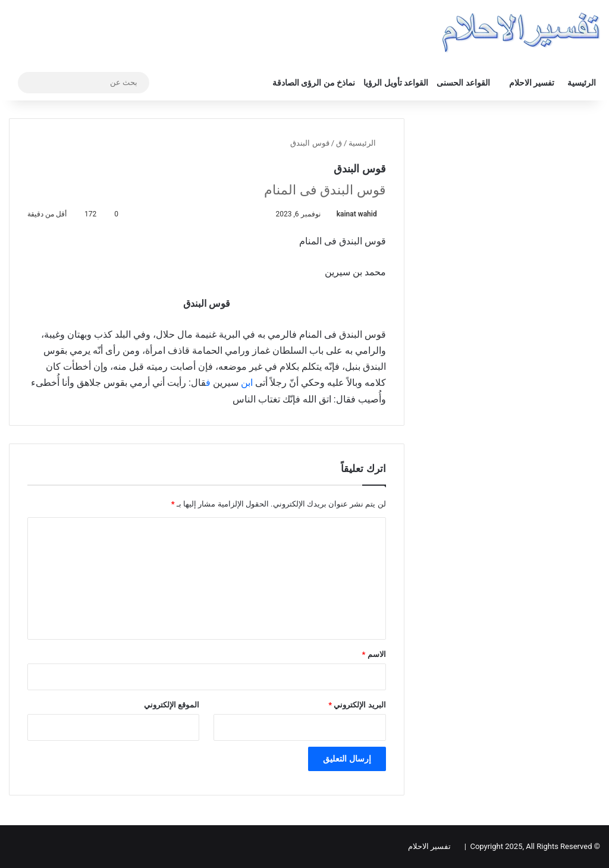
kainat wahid (357, 214)
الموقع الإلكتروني (172, 705)
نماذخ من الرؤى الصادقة (314, 83)
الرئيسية (582, 83)
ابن (247, 383)
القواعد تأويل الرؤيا (396, 83)
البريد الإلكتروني (357, 705)
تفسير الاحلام (532, 83)
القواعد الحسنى (463, 83)
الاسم (374, 654)
